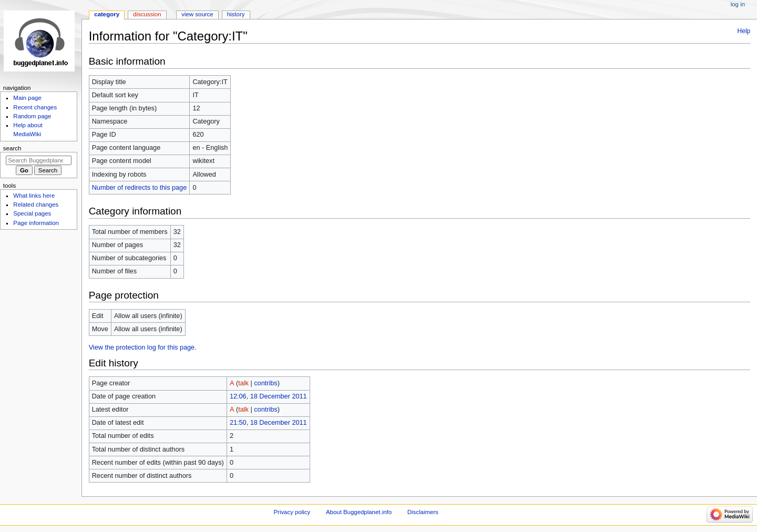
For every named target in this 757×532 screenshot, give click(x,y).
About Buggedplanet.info (359, 512)
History (236, 14)
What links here (34, 196)
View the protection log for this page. (143, 347)
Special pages (32, 213)
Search (12, 148)
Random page (32, 116)
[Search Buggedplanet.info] (39, 160)
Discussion (147, 14)
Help (744, 31)
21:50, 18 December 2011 (268, 423)
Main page (27, 98)
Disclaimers (423, 512)
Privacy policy (292, 512)
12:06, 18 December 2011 (268, 396)
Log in (738, 4)
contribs (265, 383)
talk (243, 383)
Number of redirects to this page (140, 188)
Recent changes (35, 107)
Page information (36, 223)
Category (107, 14)
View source (197, 14)
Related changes (36, 204)
